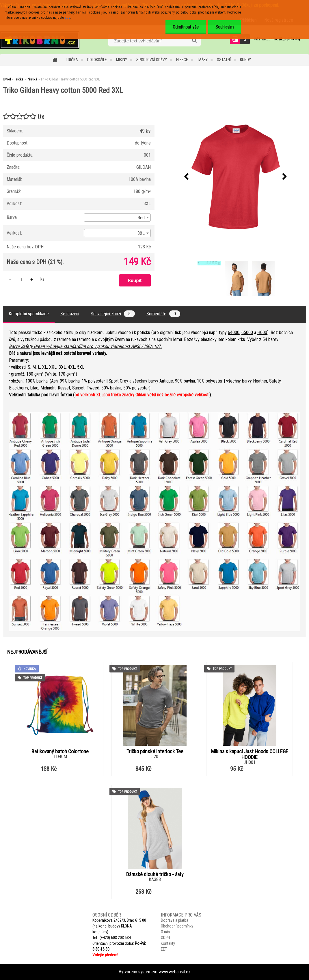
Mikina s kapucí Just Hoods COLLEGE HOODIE (250, 754)
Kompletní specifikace (29, 314)
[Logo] (40, 40)
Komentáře (163, 314)
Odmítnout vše (186, 27)
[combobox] (117, 218)
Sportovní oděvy (152, 60)
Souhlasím (225, 27)
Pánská (32, 79)
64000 (234, 332)
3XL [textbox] (141, 233)
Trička (72, 60)
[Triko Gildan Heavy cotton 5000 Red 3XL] (236, 177)
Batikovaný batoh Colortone (60, 752)
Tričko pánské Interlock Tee (155, 752)
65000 (247, 332)
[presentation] (187, 177)
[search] (194, 41)
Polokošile (97, 60)
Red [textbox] (141, 218)
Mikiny (122, 60)
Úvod (7, 79)
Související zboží (113, 314)
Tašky (202, 60)
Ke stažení (70, 314)
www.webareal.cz (175, 972)
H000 (262, 332)
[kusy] (21, 279)
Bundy (245, 60)
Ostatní (224, 60)
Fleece (182, 60)
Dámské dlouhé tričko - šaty (155, 874)
